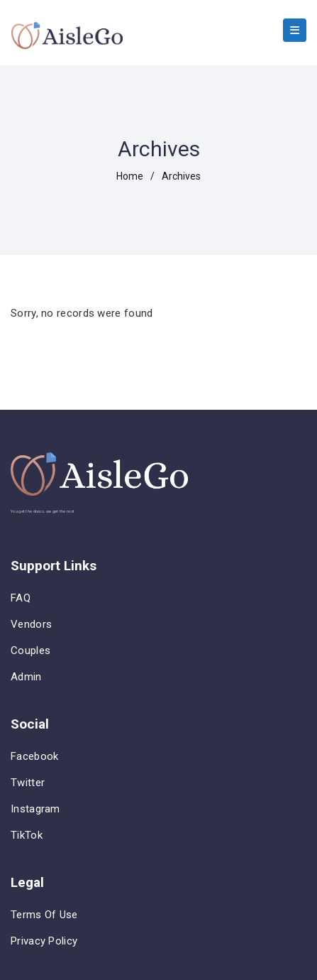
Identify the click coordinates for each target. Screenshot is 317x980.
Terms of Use (44, 915)
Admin (26, 677)
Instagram (35, 809)
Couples (30, 650)
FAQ (21, 598)
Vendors (31, 624)
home (130, 176)
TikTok (27, 835)
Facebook (34, 756)
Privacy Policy (44, 941)
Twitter (28, 783)
